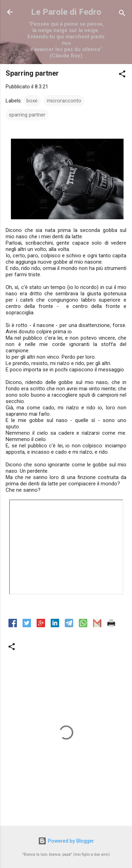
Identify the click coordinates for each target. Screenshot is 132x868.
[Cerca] (122, 14)
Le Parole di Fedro (66, 12)
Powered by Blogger (66, 841)
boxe (32, 101)
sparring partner (27, 115)
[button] (122, 75)
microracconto (64, 101)
